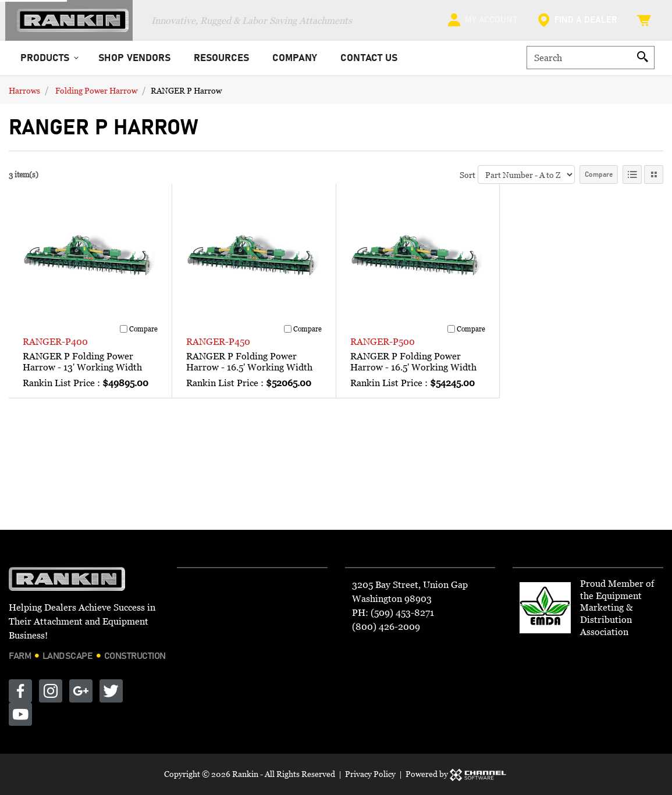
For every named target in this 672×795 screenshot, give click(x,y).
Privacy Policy (370, 774)
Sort (467, 180)
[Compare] (124, 335)
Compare (599, 180)
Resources (221, 64)
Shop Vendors (134, 64)
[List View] (632, 180)
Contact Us (369, 64)
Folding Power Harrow (96, 96)
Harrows (24, 96)
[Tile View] (654, 180)
